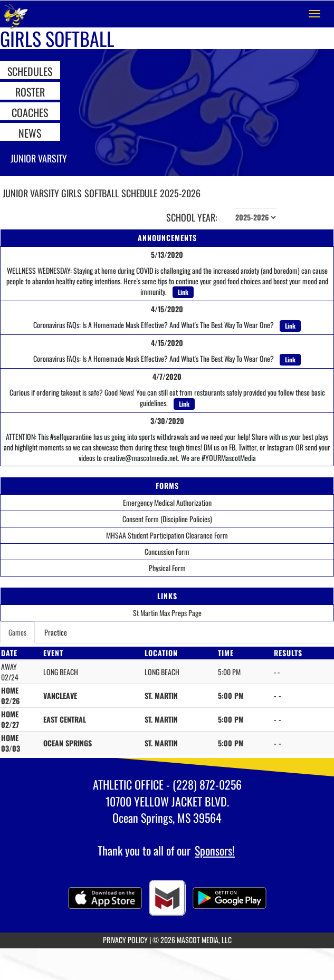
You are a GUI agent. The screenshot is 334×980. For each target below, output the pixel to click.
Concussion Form (167, 551)
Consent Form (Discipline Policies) (167, 519)
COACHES (30, 112)
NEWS (30, 132)
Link (183, 292)
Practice (56, 632)
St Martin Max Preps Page (167, 613)
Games (17, 632)
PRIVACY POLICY (125, 940)
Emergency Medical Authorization (167, 502)
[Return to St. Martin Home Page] (16, 14)
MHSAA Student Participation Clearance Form (167, 535)
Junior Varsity (39, 158)
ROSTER (30, 91)
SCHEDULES (30, 71)
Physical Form (167, 568)
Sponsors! (215, 850)
